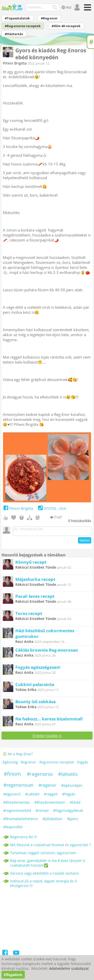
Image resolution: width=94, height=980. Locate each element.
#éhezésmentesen (50, 804)
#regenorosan (18, 786)
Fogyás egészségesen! (38, 669)
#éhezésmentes (17, 804)
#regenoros (40, 775)
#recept (42, 812)
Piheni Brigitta (15, 63)
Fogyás (83, 764)
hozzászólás (80, 521)
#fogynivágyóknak (68, 812)
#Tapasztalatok (17, 18)
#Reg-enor (49, 18)
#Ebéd (75, 804)
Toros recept (29, 615)
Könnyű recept (31, 564)
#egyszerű (12, 795)
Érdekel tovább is (47, 737)
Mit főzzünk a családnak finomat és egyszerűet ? (50, 846)
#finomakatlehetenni (21, 820)
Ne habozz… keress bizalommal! (49, 720)
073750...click (52, 508)
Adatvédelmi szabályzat (69, 968)
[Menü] (87, 9)
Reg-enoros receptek (57, 764)
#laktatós (68, 775)
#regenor (48, 787)
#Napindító (13, 828)
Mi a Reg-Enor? (18, 755)
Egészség (10, 764)
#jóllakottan (53, 820)
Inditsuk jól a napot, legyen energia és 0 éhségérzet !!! (43, 885)
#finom (12, 775)
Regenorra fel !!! (23, 838)
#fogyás (69, 795)
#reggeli (51, 795)
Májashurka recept (35, 581)
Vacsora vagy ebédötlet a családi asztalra (44, 875)
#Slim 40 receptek (66, 26)
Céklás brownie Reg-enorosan (47, 651)
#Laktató (32, 795)
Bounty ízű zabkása (35, 703)
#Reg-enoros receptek (23, 26)
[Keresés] (55, 7)
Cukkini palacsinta (35, 686)
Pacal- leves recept (35, 598)
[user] (77, 7)
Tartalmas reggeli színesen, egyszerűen (43, 854)
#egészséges (72, 787)
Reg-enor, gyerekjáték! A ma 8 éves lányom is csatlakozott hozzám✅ (48, 864)
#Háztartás (14, 34)
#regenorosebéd (17, 812)
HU (66, 7)
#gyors (73, 820)
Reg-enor (28, 764)
